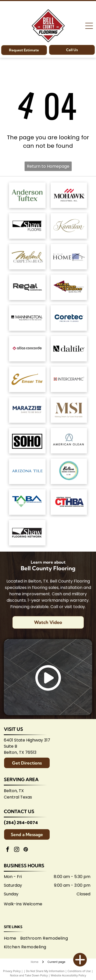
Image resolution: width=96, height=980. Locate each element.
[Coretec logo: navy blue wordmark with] (69, 318)
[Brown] (69, 410)
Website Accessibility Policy (68, 975)
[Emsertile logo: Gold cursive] (27, 379)
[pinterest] (26, 850)
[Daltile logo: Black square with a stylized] (69, 349)
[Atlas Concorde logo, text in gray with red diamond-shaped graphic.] (27, 349)
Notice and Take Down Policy (29, 975)
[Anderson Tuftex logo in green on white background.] (27, 195)
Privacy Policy (12, 971)
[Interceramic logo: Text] (69, 379)
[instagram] (17, 850)
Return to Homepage (48, 166)
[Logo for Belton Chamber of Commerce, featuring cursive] (69, 471)
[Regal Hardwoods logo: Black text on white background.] (27, 287)
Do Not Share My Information (45, 971)
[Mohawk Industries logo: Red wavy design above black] (69, 195)
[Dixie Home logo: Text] (69, 257)
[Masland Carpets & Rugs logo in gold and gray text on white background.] (27, 257)
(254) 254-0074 (21, 823)
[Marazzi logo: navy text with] (27, 410)
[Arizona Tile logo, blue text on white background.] (27, 471)
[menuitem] (12, 938)
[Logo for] (69, 287)
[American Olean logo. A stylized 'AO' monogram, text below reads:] (69, 441)
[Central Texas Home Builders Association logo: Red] (69, 502)
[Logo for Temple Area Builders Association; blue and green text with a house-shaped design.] (27, 502)
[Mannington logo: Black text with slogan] (27, 318)
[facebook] (8, 850)
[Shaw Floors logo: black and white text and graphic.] (27, 226)
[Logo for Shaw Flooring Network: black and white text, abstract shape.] (27, 533)
